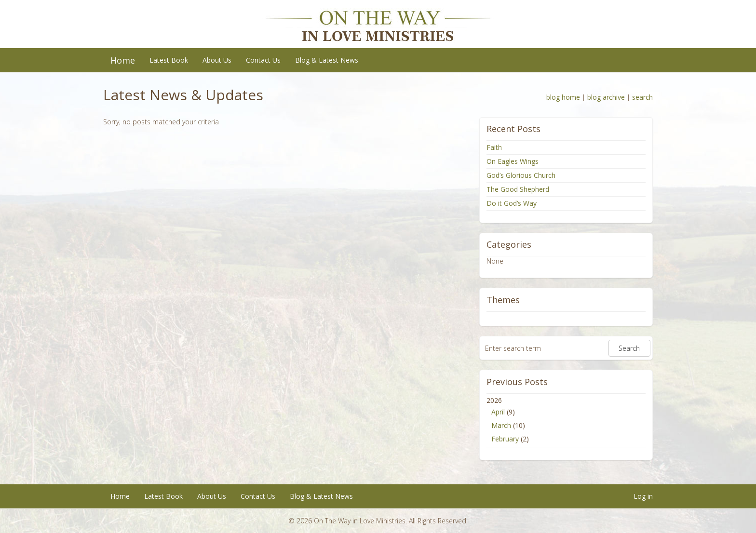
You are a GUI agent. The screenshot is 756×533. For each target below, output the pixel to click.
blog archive (606, 97)
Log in (643, 496)
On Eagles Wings (513, 161)
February (505, 439)
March (501, 425)
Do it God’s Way (512, 203)
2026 (566, 421)
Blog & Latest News (327, 60)
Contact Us (263, 60)
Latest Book (169, 60)
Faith (494, 147)
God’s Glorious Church (521, 175)
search (642, 97)
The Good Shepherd (518, 189)
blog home (563, 97)
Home (123, 60)
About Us (217, 60)
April (498, 412)
